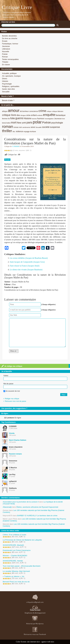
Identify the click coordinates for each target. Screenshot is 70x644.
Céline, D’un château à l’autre (15, 535)
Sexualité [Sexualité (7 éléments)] (39, 127)
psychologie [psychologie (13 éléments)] (57, 123)
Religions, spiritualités (11, 86)
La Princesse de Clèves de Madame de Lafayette (22, 540)
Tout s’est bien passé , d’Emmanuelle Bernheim (22, 566)
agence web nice (48, 642)
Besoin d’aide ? (8, 100)
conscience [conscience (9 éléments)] (34, 111)
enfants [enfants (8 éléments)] (40, 115)
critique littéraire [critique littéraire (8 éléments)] (58, 111)
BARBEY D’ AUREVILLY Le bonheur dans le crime (37, 516)
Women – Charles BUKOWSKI (15, 556)
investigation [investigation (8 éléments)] (49, 119)
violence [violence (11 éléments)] (19, 131)
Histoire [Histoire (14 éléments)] (28, 118)
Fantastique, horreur (10, 44)
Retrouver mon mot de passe (15, 401)
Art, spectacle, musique (11, 76)
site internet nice (33, 642)
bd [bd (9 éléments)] (21, 111)
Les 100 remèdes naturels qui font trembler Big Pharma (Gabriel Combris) (33, 511)
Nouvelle (6, 51)
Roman (5, 57)
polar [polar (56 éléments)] (37, 122)
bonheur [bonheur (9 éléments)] (26, 111)
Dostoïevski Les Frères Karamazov (17, 550)
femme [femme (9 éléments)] (5, 119)
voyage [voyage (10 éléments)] (27, 131)
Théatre (5, 62)
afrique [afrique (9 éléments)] (5, 111)
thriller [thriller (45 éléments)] (7, 131)
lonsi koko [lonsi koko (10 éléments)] (6, 123)
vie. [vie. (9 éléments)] (14, 131)
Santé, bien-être (8, 89)
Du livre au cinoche (10, 38)
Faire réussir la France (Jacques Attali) (25, 266)
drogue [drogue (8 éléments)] (23, 115)
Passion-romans (15, 454)
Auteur (6, 376)
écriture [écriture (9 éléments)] (33, 131)
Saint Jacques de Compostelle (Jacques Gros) (27, 262)
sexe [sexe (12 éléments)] (33, 127)
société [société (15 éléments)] (46, 127)
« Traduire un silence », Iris (13, 576)
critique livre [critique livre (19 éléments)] (9, 115)
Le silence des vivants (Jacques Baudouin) (26, 270)
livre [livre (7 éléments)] (64, 119)
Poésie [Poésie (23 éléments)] (47, 122)
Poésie (5, 54)
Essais (5, 41)
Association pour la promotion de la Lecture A (21, 502)
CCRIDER (16, 146)
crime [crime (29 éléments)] (42, 111)
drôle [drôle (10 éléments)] (28, 115)
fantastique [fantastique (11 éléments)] (61, 115)
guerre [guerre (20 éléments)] (19, 118)
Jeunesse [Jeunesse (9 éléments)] (58, 119)
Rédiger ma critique (12, 399)
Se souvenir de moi (12, 391)
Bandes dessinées (9, 36)
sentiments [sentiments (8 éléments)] (26, 127)
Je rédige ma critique (12, 366)
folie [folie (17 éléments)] (13, 118)
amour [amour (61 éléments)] (14, 110)
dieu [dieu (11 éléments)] (18, 115)
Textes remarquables (10, 59)
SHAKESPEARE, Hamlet (13, 561)
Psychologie (7, 84)
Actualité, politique (9, 73)
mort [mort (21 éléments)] (14, 122)
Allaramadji (7, 507)
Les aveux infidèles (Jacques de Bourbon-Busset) (29, 258)
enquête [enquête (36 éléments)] (49, 115)
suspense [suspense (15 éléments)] (55, 127)
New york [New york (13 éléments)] (21, 123)
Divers (5, 79)
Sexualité (6, 92)
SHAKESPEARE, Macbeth (13, 545)
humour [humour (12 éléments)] (41, 118)
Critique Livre (17, 7)
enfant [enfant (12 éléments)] (34, 115)
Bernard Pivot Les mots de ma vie (16, 582)
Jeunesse (6, 46)
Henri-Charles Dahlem (18, 440)
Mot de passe (8, 384)
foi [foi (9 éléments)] (9, 119)
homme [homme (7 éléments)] (34, 119)
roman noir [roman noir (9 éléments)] (18, 127)
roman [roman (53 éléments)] (8, 127)
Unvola (12, 433)
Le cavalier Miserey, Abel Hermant (16, 571)
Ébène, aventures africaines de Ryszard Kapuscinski (37, 507)
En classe (6, 65)
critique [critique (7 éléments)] (49, 111)
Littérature (6, 49)
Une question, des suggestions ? (14, 408)
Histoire (5, 81)
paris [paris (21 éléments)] (29, 122)
